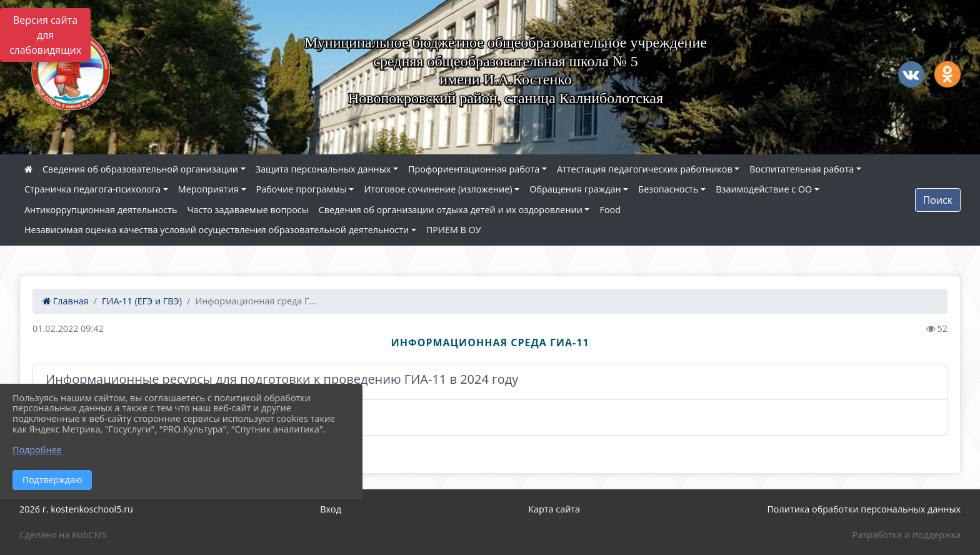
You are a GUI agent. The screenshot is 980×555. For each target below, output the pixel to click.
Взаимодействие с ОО (764, 189)
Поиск (938, 200)
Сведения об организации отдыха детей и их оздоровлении (451, 210)
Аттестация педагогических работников (645, 169)
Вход (331, 509)
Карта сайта (554, 509)
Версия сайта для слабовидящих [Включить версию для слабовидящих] (45, 35)
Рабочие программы (302, 189)
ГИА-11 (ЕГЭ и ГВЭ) (142, 301)
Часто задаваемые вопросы (248, 210)
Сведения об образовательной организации (140, 169)
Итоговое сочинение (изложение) (438, 189)
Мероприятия (208, 189)
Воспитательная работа (802, 169)
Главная (66, 301)
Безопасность (668, 189)
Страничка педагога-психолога (92, 189)
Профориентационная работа (474, 169)
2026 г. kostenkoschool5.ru (76, 509)
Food (610, 210)
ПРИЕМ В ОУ (454, 230)
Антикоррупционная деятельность (101, 210)
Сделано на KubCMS (63, 535)
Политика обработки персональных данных (864, 509)
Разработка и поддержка (907, 535)
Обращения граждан (575, 189)
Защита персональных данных (323, 169)
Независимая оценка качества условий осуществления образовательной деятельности (217, 230)
